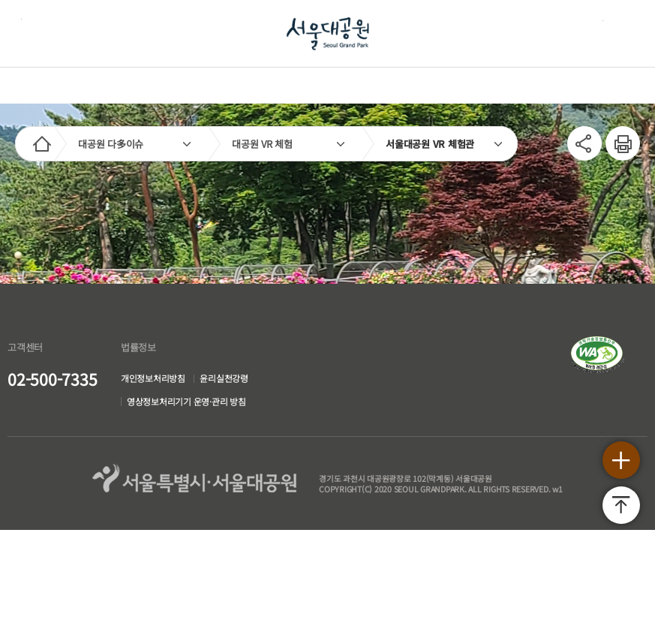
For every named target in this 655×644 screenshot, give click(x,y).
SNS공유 (581, 140)
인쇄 (614, 133)
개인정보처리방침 (153, 378)
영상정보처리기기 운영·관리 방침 (186, 402)
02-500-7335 (52, 379)
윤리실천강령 (225, 378)
